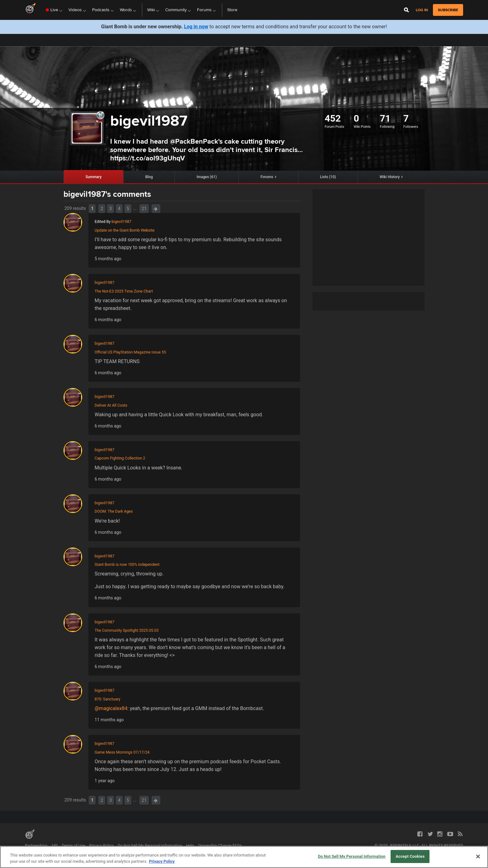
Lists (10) (328, 177)
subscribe (448, 10)
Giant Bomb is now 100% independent (127, 564)
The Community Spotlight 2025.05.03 (127, 630)
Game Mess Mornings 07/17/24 (122, 752)
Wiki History (390, 177)
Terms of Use (73, 845)
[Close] (478, 856)
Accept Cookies (410, 856)
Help (190, 845)
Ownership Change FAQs (220, 845)
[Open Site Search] (406, 10)
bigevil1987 (121, 222)
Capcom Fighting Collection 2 (120, 458)
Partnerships (36, 845)
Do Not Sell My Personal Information (150, 845)
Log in (422, 10)
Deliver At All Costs (111, 405)
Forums (267, 177)
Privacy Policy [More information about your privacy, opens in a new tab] (162, 861)
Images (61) (207, 177)
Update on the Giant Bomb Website (125, 230)
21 (144, 209)
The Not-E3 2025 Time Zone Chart (124, 291)
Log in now (196, 27)
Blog (149, 177)
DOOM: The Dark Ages (114, 511)
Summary (94, 177)
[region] (244, 857)
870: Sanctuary (107, 699)
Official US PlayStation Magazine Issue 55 (130, 352)
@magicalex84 (111, 708)
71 (385, 118)
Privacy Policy (102, 845)
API (54, 845)
